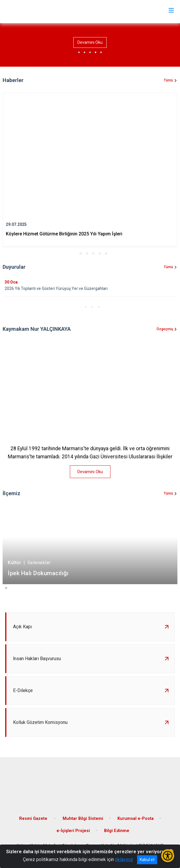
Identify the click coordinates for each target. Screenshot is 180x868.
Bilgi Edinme (117, 831)
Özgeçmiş (165, 329)
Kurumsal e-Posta (136, 819)
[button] (74, 253)
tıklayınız (124, 859)
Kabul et (147, 860)
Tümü (168, 80)
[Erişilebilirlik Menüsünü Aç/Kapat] (168, 856)
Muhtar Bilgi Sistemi (83, 819)
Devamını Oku (90, 42)
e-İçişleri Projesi (73, 831)
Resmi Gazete (34, 819)
